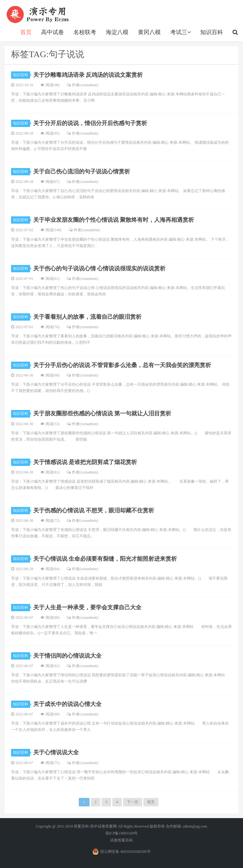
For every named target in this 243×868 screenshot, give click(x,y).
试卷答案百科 (121, 840)
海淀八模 (117, 32)
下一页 (133, 802)
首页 (26, 32)
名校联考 (85, 32)
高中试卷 (53, 32)
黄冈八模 (149, 32)
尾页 (151, 802)
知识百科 (212, 32)
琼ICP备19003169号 (122, 833)
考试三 (181, 32)
